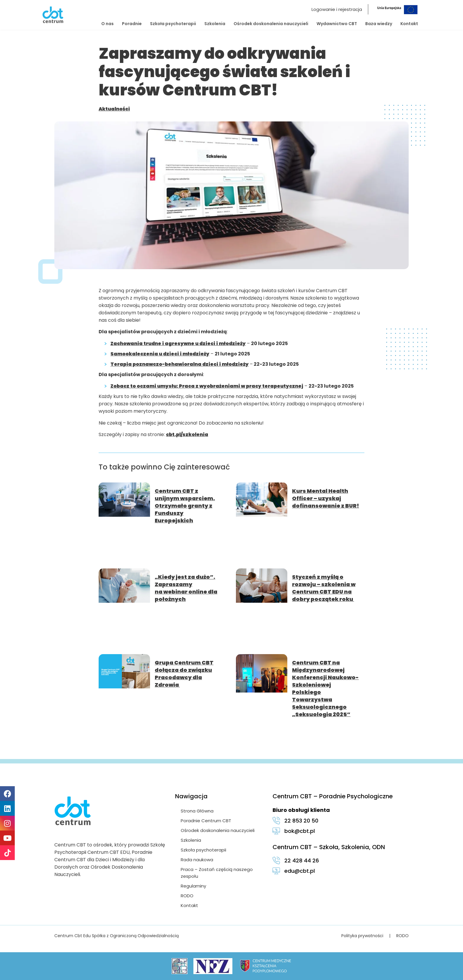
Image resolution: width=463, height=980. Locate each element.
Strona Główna (197, 811)
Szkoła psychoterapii (173, 24)
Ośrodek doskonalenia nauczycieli (271, 24)
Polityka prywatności (362, 936)
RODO (187, 896)
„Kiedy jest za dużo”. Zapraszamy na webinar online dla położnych (186, 588)
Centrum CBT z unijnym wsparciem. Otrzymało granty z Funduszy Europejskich (185, 506)
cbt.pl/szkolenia (187, 434)
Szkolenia (215, 24)
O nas (107, 24)
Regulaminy (194, 886)
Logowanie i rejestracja (337, 9)
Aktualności (114, 109)
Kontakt (409, 24)
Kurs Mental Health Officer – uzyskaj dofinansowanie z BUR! (326, 498)
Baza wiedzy (379, 24)
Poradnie (132, 24)
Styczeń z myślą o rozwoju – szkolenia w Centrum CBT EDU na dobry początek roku (324, 588)
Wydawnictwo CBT (337, 24)
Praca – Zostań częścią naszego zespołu (217, 873)
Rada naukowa (197, 860)
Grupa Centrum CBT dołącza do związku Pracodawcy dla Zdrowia (184, 674)
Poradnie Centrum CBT (206, 821)
